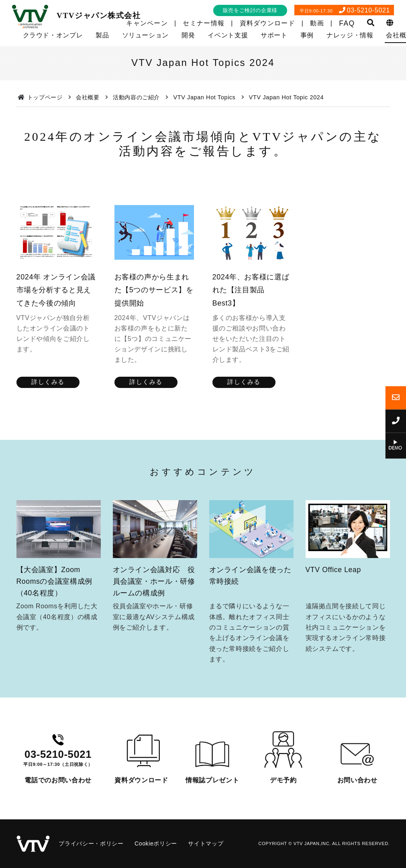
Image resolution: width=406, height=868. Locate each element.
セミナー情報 (204, 23)
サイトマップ (206, 843)
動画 (317, 23)
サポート (274, 35)
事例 (307, 35)
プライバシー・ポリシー (91, 843)
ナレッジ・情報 (350, 35)
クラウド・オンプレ (53, 35)
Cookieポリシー (156, 843)
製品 (102, 35)
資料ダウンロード (267, 23)
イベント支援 (228, 35)
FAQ (347, 23)
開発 (188, 35)
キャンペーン (147, 23)
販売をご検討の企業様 (250, 10)
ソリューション (145, 35)
